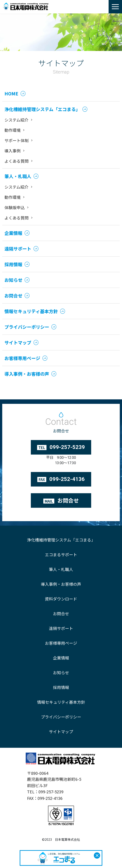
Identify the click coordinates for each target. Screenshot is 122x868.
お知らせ (61, 672)
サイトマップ (61, 731)
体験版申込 (15, 207)
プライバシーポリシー (61, 717)
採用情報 (61, 687)
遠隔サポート (61, 628)
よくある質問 (17, 161)
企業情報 (61, 658)
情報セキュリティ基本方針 (61, 702)
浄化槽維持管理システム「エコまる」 (61, 540)
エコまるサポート (61, 554)
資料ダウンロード (61, 599)
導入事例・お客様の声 (61, 584)
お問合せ (61, 613)
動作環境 (13, 130)
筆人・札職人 (61, 569)
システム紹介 (16, 120)
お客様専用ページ (61, 643)
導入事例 (13, 151)
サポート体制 (17, 140)
